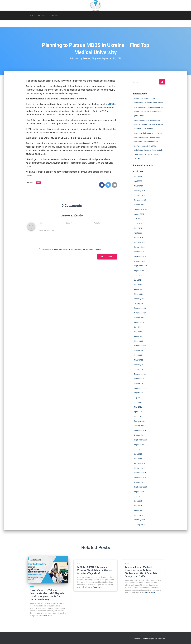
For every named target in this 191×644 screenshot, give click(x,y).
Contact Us (54, 15)
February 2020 (140, 463)
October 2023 (139, 318)
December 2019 (140, 473)
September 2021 (141, 388)
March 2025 (139, 238)
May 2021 (138, 407)
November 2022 (140, 346)
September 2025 (141, 209)
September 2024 (141, 266)
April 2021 (138, 412)
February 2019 (140, 520)
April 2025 (138, 233)
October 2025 (139, 205)
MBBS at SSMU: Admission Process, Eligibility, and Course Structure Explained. (94, 570)
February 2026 (140, 191)
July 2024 (138, 275)
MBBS (39, 183)
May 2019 (138, 506)
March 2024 (139, 294)
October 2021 (139, 383)
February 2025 (140, 242)
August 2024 (139, 271)
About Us (41, 15)
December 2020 (140, 430)
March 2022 (139, 360)
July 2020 (138, 449)
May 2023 (138, 332)
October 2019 (139, 482)
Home (32, 15)
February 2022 (140, 365)
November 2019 (140, 478)
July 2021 (138, 398)
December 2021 (140, 374)
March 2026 (139, 186)
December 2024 (140, 252)
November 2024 (140, 256)
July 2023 (138, 327)
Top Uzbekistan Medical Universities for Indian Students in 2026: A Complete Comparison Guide (141, 572)
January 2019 (139, 525)
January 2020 (139, 468)
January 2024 (139, 303)
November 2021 (140, 379)
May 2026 (138, 176)
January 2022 (139, 369)
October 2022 (139, 351)
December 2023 (140, 308)
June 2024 (138, 280)
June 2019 (138, 501)
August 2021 (139, 393)
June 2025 (138, 224)
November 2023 (140, 313)
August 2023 (139, 322)
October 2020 (139, 435)
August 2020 (139, 445)
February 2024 (140, 299)
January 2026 (139, 195)
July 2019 (138, 496)
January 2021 (139, 426)
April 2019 (138, 510)
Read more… (48, 616)
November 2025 (140, 200)
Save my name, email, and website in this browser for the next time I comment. (72, 249)
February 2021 (140, 421)
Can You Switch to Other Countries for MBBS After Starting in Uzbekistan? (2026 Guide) (149, 112)
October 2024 (139, 261)
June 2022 (138, 355)
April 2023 (138, 336)
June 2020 (138, 454)
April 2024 (138, 289)
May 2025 (138, 228)
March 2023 (139, 341)
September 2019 (141, 487)
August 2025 (139, 214)
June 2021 (138, 402)
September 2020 (141, 440)
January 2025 (139, 247)
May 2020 (138, 459)
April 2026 (138, 181)
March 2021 (139, 416)
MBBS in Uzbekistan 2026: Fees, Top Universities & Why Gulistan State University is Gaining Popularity (148, 137)
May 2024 (138, 285)
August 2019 (139, 492)
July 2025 (138, 219)
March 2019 (139, 515)
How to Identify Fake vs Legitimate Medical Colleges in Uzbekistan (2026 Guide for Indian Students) (148, 124)
